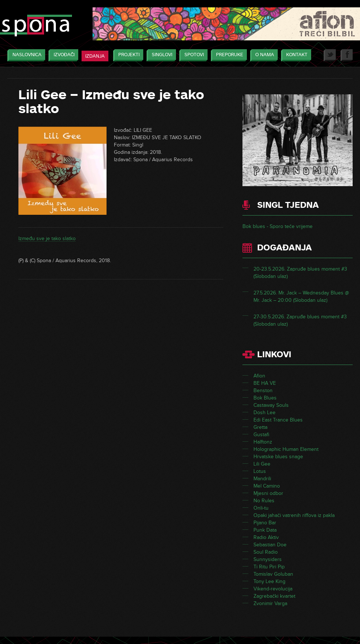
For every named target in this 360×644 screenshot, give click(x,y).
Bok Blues (265, 398)
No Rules (264, 501)
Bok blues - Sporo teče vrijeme (278, 226)
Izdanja (95, 56)
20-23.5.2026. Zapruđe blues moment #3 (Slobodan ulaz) (300, 273)
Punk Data (265, 530)
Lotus (260, 471)
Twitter (330, 55)
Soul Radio (266, 552)
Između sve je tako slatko (47, 238)
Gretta (260, 427)
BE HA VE (265, 383)
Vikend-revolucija (273, 589)
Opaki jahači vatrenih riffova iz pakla (294, 515)
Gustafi (261, 435)
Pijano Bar (265, 523)
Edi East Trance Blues (278, 420)
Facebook (347, 55)
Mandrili (262, 479)
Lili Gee (262, 464)
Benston (263, 390)
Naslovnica (25, 55)
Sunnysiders (268, 559)
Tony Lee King (269, 581)
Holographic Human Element (286, 449)
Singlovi (160, 55)
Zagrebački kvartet (274, 596)
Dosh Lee (264, 413)
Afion (259, 376)
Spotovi (192, 55)
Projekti (127, 55)
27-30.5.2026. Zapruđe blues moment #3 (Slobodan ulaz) (300, 320)
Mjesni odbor (268, 493)
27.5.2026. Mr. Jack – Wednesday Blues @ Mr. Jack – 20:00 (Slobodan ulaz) (301, 296)
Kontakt (295, 55)
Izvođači (62, 55)
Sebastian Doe (270, 545)
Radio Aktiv (266, 537)
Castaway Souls (271, 405)
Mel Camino (267, 486)
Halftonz (263, 442)
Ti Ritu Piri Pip (269, 567)
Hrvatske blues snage (278, 457)
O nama (263, 55)
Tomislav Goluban (273, 574)
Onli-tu (261, 508)
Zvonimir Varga (270, 603)
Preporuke (228, 55)
